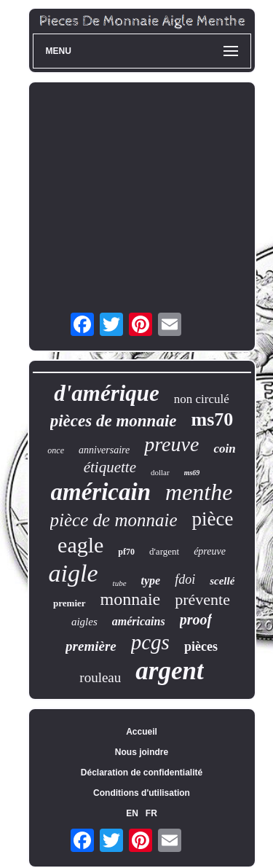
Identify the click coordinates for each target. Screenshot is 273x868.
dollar (160, 472)
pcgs (150, 642)
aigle (74, 573)
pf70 (126, 552)
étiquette (110, 467)
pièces (201, 646)
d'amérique (107, 393)
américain (101, 492)
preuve (171, 444)
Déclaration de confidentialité (142, 773)
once (56, 450)
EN (132, 813)
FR (151, 813)
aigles (84, 622)
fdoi (185, 579)
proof (196, 619)
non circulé (202, 399)
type (151, 580)
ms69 (192, 473)
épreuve (210, 551)
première (91, 646)
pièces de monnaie (114, 421)
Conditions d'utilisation (142, 793)
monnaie (131, 599)
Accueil (142, 732)
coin (224, 449)
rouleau (100, 677)
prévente (202, 599)
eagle (80, 545)
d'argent (164, 551)
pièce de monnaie (114, 520)
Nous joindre (142, 752)
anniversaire (104, 450)
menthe (199, 492)
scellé (222, 581)
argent (169, 671)
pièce (212, 519)
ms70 (212, 419)
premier (70, 603)
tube (120, 583)
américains (139, 621)
